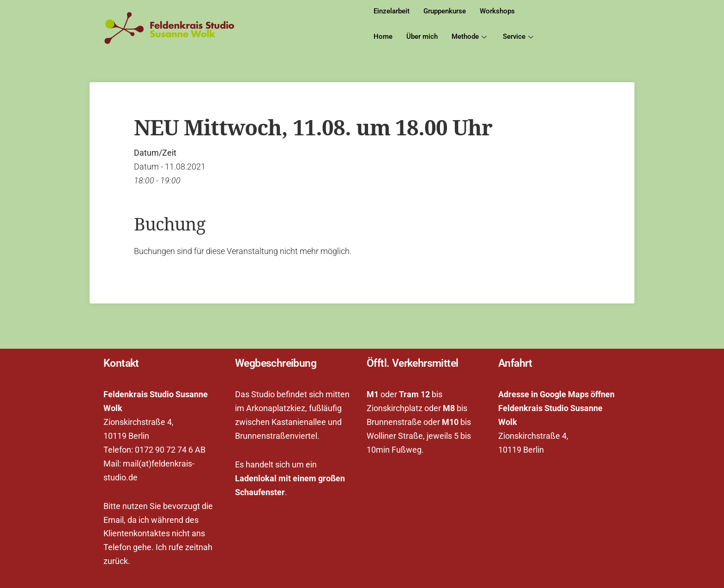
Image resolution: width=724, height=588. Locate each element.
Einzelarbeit (392, 11)
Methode (470, 36)
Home (383, 36)
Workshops (497, 11)
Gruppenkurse (445, 11)
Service (519, 36)
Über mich (422, 36)
